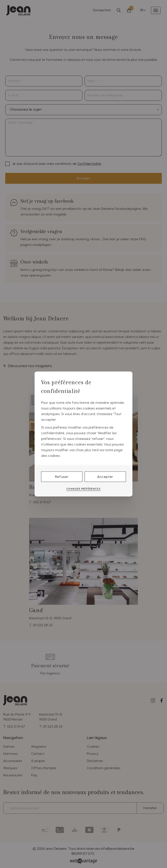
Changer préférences (83, 489)
